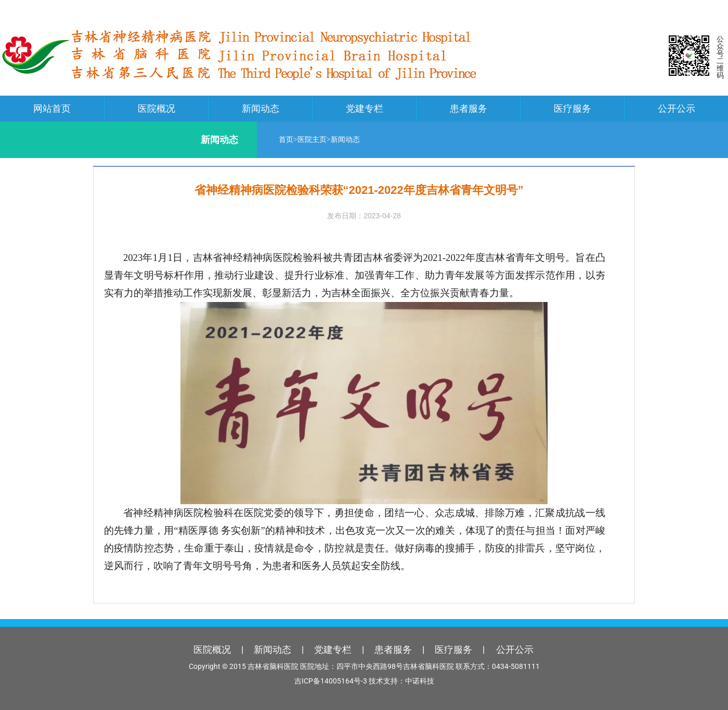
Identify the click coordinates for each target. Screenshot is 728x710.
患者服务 (469, 108)
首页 (284, 140)
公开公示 (677, 108)
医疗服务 (573, 108)
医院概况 (157, 108)
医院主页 (310, 140)
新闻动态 (261, 108)
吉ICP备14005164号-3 (331, 681)
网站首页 (52, 108)
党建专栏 (365, 108)
